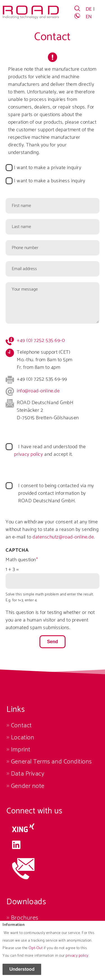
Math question (21, 560)
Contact (21, 725)
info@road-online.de (38, 391)
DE (89, 9)
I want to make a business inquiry (50, 181)
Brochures (25, 918)
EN (89, 17)
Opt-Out (36, 952)
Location (23, 738)
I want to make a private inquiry (48, 168)
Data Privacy (28, 774)
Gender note (28, 786)
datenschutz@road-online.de (63, 537)
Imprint (21, 750)
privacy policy (77, 959)
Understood (22, 973)
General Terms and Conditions (51, 762)
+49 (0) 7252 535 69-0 (41, 341)
